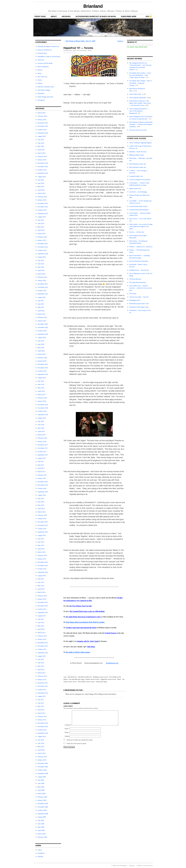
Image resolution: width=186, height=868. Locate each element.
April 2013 (41, 629)
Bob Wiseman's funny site (138, 167)
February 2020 (42, 358)
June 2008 (41, 824)
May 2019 (41, 388)
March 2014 (42, 592)
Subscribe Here (129, 16)
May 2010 (41, 747)
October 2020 (42, 331)
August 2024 (42, 177)
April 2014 (41, 589)
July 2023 (41, 220)
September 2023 (43, 213)
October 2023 (42, 210)
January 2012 (42, 680)
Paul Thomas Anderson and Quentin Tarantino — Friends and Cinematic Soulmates (141, 124)
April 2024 (41, 190)
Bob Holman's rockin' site (138, 164)
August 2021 (42, 297)
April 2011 (41, 710)
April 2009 (41, 790)
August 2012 (42, 656)
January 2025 (42, 160)
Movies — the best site (137, 232)
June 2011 (41, 703)
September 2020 (43, 334)
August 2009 (42, 777)
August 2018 (42, 418)
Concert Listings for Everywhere (140, 180)
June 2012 (41, 663)
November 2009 (43, 767)
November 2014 (43, 565)
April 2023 (41, 230)
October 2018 (42, 411)
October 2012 (42, 649)
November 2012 (43, 646)
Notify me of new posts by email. (76, 746)
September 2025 (43, 133)
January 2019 (42, 401)
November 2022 (43, 247)
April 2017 (41, 468)
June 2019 (41, 384)
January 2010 (42, 760)
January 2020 (42, 361)
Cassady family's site (136, 176)
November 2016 (43, 485)
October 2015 (42, 529)
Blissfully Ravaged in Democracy (49, 46)
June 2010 (41, 743)
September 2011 (43, 693)
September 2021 (43, 294)
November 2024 (43, 166)
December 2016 (43, 482)
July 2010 (41, 740)
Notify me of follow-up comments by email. (80, 743)
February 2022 (42, 277)
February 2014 (42, 596)
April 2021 (41, 311)
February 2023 (42, 237)
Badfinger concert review (101, 677)
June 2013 (41, 622)
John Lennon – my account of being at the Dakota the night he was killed (141, 226)
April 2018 (41, 431)
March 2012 (42, 673)
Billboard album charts (137, 155)
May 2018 (41, 428)
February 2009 (42, 797)
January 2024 (42, 200)
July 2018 (41, 421)
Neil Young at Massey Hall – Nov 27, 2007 (81, 41)
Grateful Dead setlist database (139, 210)
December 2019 (43, 364)
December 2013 (43, 602)
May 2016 (41, 505)
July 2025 (41, 140)
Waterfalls (41, 93)
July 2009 (41, 780)
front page (40, 16)
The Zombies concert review (86, 682)
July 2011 (41, 700)
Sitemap (132, 865)
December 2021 (43, 284)
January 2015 (42, 559)
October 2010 (42, 730)
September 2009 (43, 773)
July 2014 (41, 579)
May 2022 (41, 267)
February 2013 (42, 636)
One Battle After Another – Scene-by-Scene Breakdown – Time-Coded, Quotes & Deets (140, 75)
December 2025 (43, 123)
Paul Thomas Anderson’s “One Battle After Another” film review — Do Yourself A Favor (140, 103)
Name (67, 732)
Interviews (41, 60)
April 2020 (41, 351)
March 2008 (42, 834)
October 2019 (42, 371)
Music (40, 73)
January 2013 (42, 639)
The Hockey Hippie (44, 90)
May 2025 (41, 146)
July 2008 (41, 820)
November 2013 (43, 606)
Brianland (93, 6)
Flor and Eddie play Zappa (77, 679)
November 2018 (43, 408)
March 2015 (42, 552)
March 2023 (42, 233)
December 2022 (43, 244)
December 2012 (43, 643)
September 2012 (43, 653)
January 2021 (42, 321)
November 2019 (43, 368)
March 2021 (42, 314)
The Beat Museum (135, 279)
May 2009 (41, 787)
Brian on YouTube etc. (45, 50)
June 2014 (41, 582)
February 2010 (42, 757)
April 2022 (41, 270)
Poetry (40, 80)
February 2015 (42, 555)
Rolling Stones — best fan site (139, 270)
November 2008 (43, 807)
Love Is (120, 41)
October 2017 (42, 452)
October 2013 (42, 609)
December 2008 (43, 804)
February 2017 (42, 475)
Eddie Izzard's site (135, 188)
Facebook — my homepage (138, 192)
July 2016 (41, 498)
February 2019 (42, 398)
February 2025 (42, 156)
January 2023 (42, 240)
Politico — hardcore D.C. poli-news (141, 247)
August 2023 (42, 217)
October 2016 (42, 488)
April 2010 (41, 750)
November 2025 (43, 126)
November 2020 (43, 327)
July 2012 (41, 659)
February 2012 (42, 676)
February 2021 (42, 317)
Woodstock (41, 100)
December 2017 (43, 445)
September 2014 (43, 572)
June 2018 (41, 425)
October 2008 (42, 810)
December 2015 (43, 522)
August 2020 (42, 337)
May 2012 (41, 666)
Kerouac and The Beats (45, 63)
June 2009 (41, 783)
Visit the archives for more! (138, 130)
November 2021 (43, 287)
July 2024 (41, 180)
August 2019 (42, 378)
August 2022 (42, 257)
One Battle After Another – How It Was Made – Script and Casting (141, 83)
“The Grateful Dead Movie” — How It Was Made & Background (139, 111)
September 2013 (43, 612)
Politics (40, 83)
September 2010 (43, 733)
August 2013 (42, 616)
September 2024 (43, 173)
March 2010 (42, 753)
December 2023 (43, 203)
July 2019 (41, 381)
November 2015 (43, 525)
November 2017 (43, 448)
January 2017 (42, 478)
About (54, 16)
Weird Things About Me (45, 97)
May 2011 (41, 706)
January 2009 (42, 800)
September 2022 (43, 254)
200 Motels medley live (85, 677)
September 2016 (43, 492)
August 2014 (42, 576)
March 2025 (42, 153)
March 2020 (42, 354)
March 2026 (42, 113)
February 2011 (42, 716)
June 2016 (41, 502)
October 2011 (42, 690)
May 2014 (41, 586)
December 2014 (43, 562)
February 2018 (42, 438)
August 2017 (42, 458)
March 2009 (42, 793)
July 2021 (41, 301)
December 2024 (43, 163)
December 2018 (43, 405)
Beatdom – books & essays (138, 152)
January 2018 (42, 441)
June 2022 (41, 264)
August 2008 (42, 817)
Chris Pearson (148, 865)
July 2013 (41, 619)
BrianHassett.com (112, 663)
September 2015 (43, 532)
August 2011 (42, 696)
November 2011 (43, 686)
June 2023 (41, 223)
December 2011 (43, 683)
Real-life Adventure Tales (46, 87)
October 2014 (42, 569)
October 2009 (42, 770)
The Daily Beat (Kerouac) (138, 282)
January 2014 (42, 599)
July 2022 (41, 260)
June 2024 (41, 183)
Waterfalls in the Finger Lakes (139, 307)
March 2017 (42, 472)
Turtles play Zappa (101, 682)
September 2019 (43, 374)
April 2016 (41, 508)
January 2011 (42, 720)
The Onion (133, 294)
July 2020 (41, 341)
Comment (68, 728)
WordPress (41, 853)
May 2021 (41, 307)
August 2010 (42, 736)
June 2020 (41, 344)
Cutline (139, 865)
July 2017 (41, 461)
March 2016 (42, 512)
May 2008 (41, 827)
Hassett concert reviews (93, 679)
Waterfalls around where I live (139, 304)
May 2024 (41, 187)
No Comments (82, 51)
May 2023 (41, 227)
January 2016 (42, 519)
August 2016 (42, 495)
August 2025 (42, 136)
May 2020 (41, 348)
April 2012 (41, 669)
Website (67, 739)
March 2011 (42, 713)
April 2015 (41, 549)
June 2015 (41, 542)
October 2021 (42, 291)
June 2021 (41, 304)
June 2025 (41, 143)
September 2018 (43, 415)
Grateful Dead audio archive (138, 206)
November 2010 (43, 726)
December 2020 (43, 324)
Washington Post (135, 300)
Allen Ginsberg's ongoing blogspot (141, 143)
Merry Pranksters (43, 67)
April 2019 (41, 391)
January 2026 (42, 120)
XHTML (40, 857)
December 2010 (43, 723)
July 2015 (41, 539)
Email (67, 735)
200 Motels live (72, 677)
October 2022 (42, 250)
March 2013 (42, 633)
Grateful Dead (42, 53)
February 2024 (42, 197)
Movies (40, 70)
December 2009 (43, 763)
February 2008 (42, 837)
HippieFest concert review (109, 679)
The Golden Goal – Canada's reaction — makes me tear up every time (141, 288)
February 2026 (42, 116)
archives (66, 16)
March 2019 (42, 394)
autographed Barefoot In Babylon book (96, 16)
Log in (40, 850)
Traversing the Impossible (138, 98)
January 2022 (42, 280)
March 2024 (42, 193)
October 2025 (42, 130)
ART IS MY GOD (135, 94)
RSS (148, 16)
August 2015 (42, 535)
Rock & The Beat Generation (139, 261)
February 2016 (42, 515)
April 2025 (41, 150)
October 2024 (42, 170)
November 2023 (43, 207)
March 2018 (42, 435)
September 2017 (43, 455)
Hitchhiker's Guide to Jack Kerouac (49, 56)
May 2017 (41, 465)
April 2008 (41, 830)
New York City (42, 77)
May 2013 (41, 626)
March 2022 (42, 274)
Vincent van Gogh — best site (139, 297)
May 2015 (41, 545)
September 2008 (43, 814)
